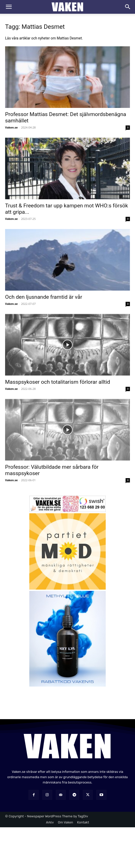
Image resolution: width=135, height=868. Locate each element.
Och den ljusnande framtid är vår (44, 297)
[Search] (128, 7)
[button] (9, 7)
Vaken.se (11, 127)
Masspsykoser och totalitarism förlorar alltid (58, 382)
